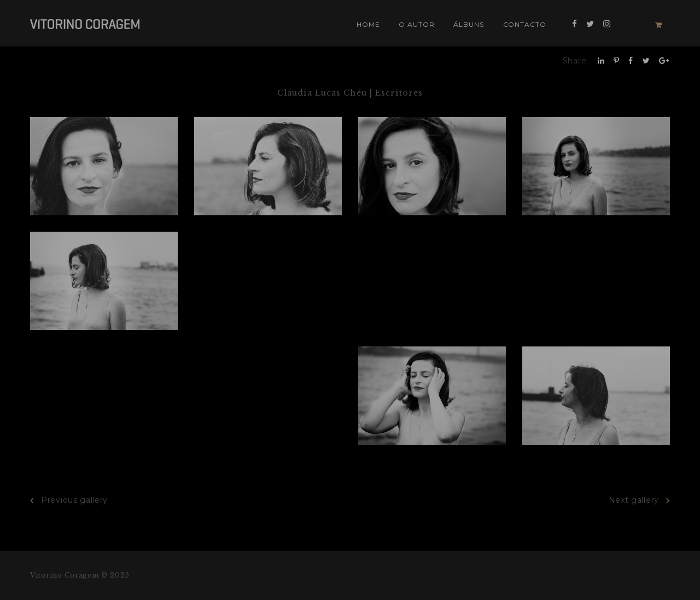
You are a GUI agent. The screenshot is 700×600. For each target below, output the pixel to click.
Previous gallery (69, 500)
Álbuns (469, 24)
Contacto (525, 24)
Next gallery (639, 500)
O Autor (417, 24)
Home (368, 24)
